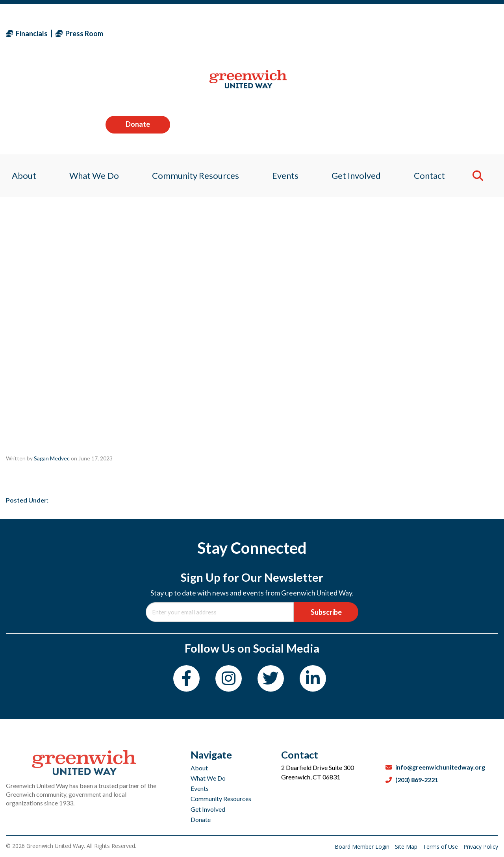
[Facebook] (186, 678)
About (199, 749)
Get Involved (208, 790)
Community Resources (221, 780)
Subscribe (326, 612)
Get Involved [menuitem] (359, 84)
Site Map (407, 847)
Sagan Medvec (52, 458)
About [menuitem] (18, 84)
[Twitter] (271, 678)
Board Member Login (363, 847)
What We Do (208, 759)
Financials (27, 33)
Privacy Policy (481, 847)
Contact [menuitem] (434, 84)
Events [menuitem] (286, 84)
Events (200, 769)
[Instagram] (229, 678)
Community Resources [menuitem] (194, 84)
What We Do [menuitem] (90, 84)
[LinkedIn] (313, 678)
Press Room (79, 33)
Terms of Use (441, 847)
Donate (466, 33)
